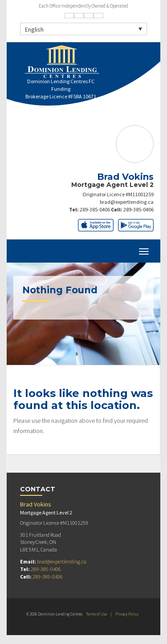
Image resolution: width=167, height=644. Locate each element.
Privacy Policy (127, 614)
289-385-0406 (95, 209)
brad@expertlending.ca (127, 202)
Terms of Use (96, 614)
